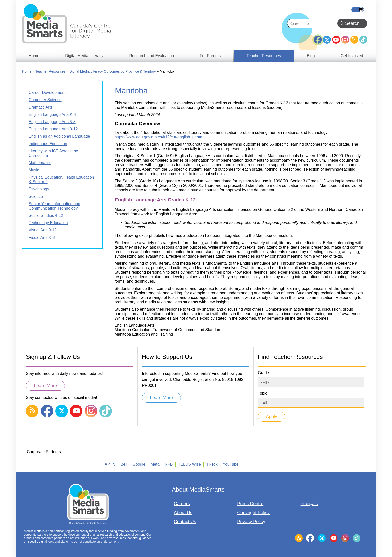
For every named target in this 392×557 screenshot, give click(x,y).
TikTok (363, 40)
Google (139, 464)
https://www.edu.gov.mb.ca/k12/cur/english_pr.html (160, 137)
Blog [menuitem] (311, 56)
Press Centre (250, 504)
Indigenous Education (48, 144)
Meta (155, 464)
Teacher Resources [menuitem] (264, 56)
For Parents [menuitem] (210, 56)
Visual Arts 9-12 (43, 230)
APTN (110, 464)
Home (27, 71)
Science (36, 196)
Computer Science (45, 100)
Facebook (318, 38)
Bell (124, 464)
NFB (169, 464)
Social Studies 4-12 (46, 215)
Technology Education (48, 223)
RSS (354, 40)
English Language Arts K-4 (52, 114)
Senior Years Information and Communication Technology (54, 206)
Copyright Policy (253, 513)
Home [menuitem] (34, 56)
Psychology (39, 189)
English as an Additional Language (59, 136)
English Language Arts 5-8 (52, 122)
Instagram (345, 40)
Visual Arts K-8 (42, 237)
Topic (263, 393)
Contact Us (185, 522)
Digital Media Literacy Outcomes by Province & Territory (113, 71)
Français (358, 10)
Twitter (327, 40)
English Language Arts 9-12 (53, 129)
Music (34, 170)
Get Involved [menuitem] (352, 56)
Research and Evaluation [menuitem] (152, 56)
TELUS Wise (190, 464)
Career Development (47, 92)
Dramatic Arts (41, 107)
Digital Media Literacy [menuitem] (84, 56)
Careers (182, 504)
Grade (263, 373)
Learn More (45, 386)
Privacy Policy (251, 522)
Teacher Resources (51, 71)
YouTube (336, 40)
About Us (183, 513)
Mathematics (40, 163)
